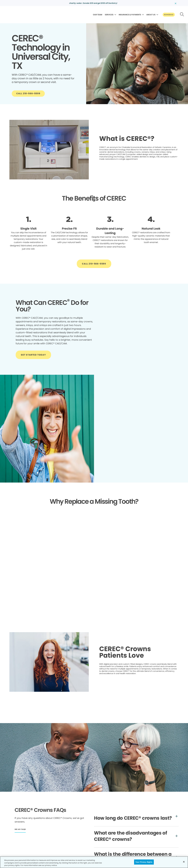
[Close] (184, 862)
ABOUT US (151, 15)
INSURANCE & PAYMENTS (130, 15)
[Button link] (169, 15)
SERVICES (109, 15)
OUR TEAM (98, 15)
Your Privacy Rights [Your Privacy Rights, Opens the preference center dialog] (144, 862)
